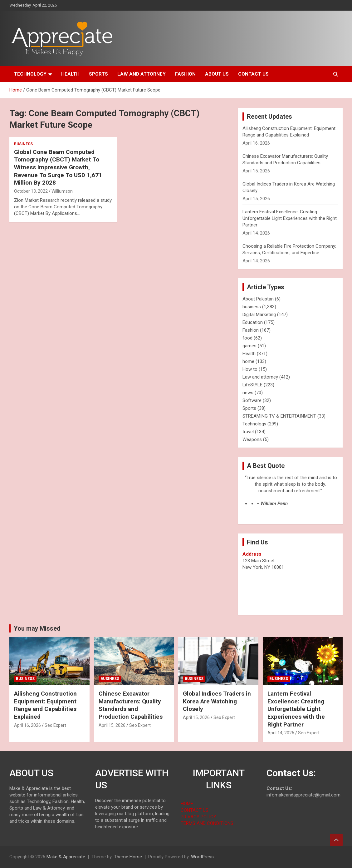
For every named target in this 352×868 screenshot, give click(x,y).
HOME (187, 804)
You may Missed (37, 628)
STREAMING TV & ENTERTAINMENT (279, 416)
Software (252, 400)
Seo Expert (55, 725)
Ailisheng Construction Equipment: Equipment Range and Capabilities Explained (45, 705)
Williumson (62, 191)
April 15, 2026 (112, 725)
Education (253, 322)
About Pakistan (258, 299)
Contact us (253, 74)
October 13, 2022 (31, 191)
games (249, 346)
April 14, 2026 (281, 733)
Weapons (252, 439)
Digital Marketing (259, 315)
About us (217, 74)
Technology (30, 74)
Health (70, 74)
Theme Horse (128, 857)
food (247, 338)
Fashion (185, 74)
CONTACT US (195, 810)
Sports (98, 74)
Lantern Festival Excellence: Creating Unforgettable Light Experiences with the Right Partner (290, 218)
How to (250, 369)
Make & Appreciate (66, 857)
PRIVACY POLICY (198, 817)
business (23, 144)
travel (248, 432)
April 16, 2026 (27, 725)
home (248, 361)
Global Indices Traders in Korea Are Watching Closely (217, 701)
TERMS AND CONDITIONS (207, 823)
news (248, 393)
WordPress (202, 857)
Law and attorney (142, 74)
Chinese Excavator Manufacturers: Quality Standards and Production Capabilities (131, 705)
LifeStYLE (252, 385)
